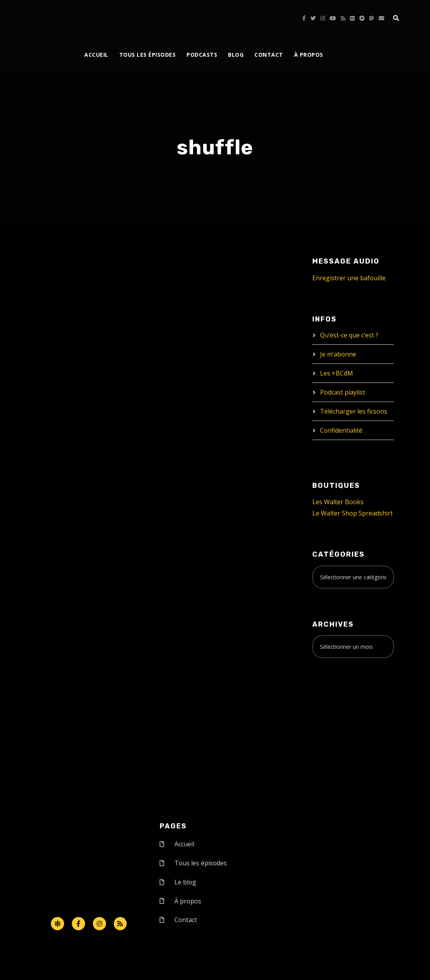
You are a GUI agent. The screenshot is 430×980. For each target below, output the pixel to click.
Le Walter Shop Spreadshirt (353, 513)
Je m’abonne (338, 354)
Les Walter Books (338, 502)
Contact (269, 55)
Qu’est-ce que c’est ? (349, 335)
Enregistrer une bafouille (349, 278)
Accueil (96, 55)
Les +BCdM (337, 373)
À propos (309, 55)
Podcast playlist (343, 392)
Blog (236, 55)
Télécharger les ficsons (354, 411)
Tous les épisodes (148, 55)
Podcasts (202, 55)
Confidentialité (341, 430)
